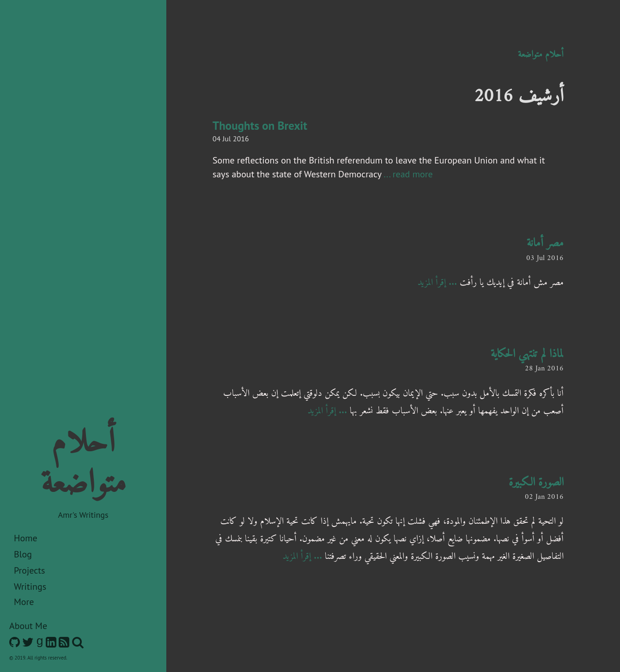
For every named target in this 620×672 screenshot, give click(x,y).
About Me (28, 626)
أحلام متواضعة (541, 55)
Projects (30, 570)
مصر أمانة (545, 243)
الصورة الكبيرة (536, 483)
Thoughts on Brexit (260, 126)
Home (26, 538)
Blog (23, 554)
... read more (408, 174)
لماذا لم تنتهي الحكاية (527, 354)
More (24, 602)
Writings (30, 587)
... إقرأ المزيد (437, 283)
